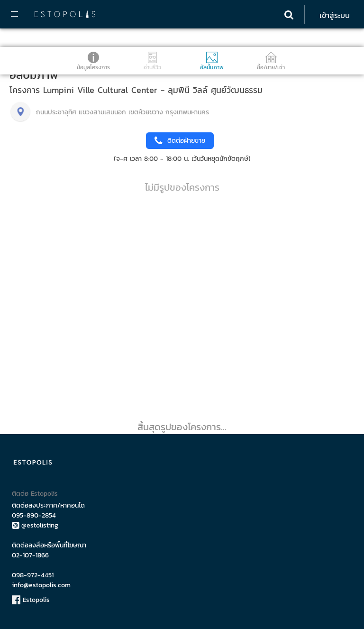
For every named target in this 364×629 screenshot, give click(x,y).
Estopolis (31, 600)
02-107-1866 (30, 555)
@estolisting (35, 525)
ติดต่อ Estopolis (35, 494)
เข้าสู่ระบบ (335, 15)
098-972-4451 (33, 575)
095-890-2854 (34, 515)
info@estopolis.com (41, 585)
